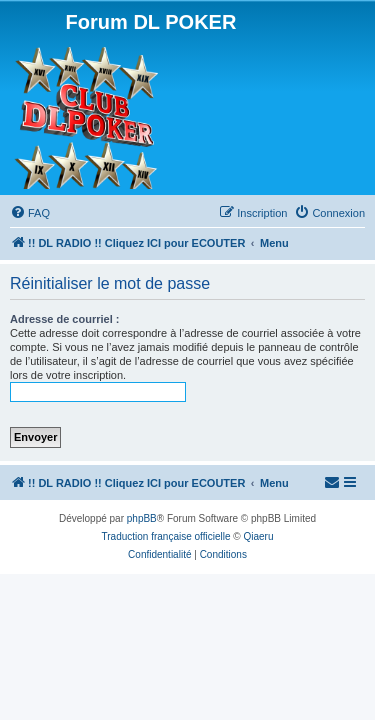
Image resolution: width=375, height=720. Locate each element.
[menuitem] (30, 213)
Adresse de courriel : (64, 319)
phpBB (142, 518)
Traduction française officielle (166, 536)
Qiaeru (258, 536)
